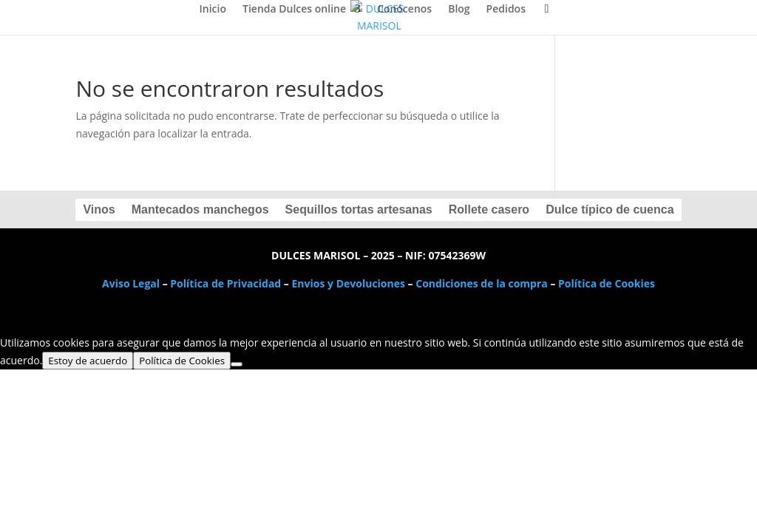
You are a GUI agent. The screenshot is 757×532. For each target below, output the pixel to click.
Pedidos (506, 10)
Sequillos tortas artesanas (359, 210)
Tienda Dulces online (294, 10)
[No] (237, 364)
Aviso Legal (131, 283)
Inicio (213, 10)
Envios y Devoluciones (349, 283)
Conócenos (404, 10)
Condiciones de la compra (482, 283)
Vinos (99, 210)
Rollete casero (489, 210)
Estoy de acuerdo (88, 361)
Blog (459, 10)
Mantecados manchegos (200, 210)
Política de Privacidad (225, 283)
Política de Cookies (607, 283)
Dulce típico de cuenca (610, 210)
